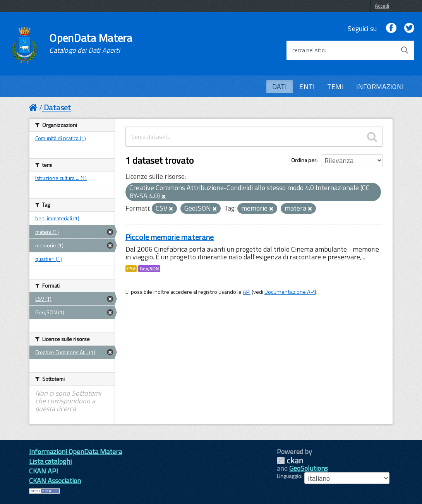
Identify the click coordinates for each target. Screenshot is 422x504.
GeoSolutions (309, 468)
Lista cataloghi (50, 461)
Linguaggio (289, 476)
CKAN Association (55, 481)
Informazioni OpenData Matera (75, 452)
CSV (131, 269)
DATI (280, 87)
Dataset (57, 107)
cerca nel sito (309, 50)
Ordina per (304, 160)
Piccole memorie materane (170, 237)
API (247, 292)
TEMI (335, 87)
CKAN (290, 460)
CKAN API (44, 471)
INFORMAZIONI (380, 87)
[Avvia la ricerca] (405, 50)
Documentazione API (290, 292)
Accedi (382, 6)
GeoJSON (149, 269)
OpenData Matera (91, 43)
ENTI (307, 87)
